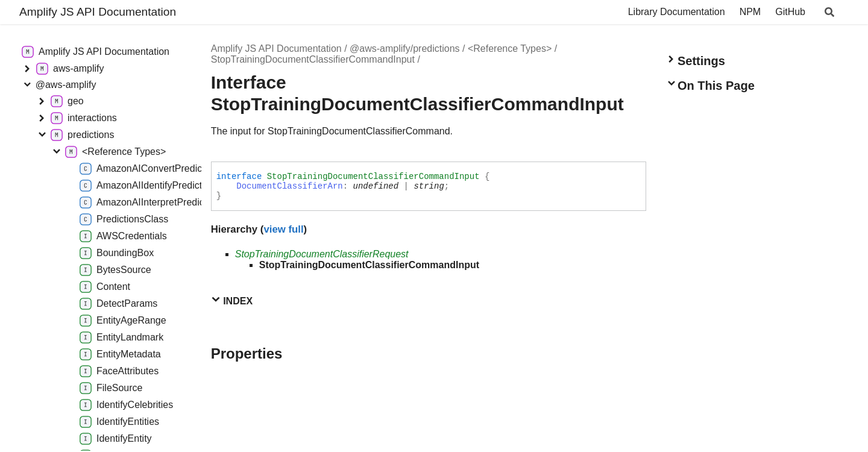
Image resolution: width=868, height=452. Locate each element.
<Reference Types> (510, 49)
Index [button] (232, 300)
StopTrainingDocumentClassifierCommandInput (313, 59)
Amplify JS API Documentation (98, 12)
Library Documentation (677, 12)
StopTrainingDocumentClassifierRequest (322, 254)
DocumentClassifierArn (289, 186)
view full (283, 229)
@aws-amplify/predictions (405, 49)
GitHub (790, 12)
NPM (750, 12)
